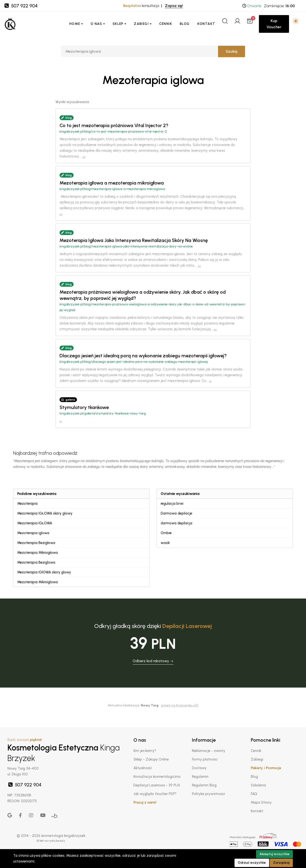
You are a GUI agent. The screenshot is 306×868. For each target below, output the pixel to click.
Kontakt (206, 24)
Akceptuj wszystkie (274, 854)
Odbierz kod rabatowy (153, 661)
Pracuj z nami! (145, 802)
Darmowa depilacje (176, 513)
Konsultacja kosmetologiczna (157, 777)
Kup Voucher (274, 24)
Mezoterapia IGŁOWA (35, 523)
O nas (96, 24)
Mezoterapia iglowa (33, 533)
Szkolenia (258, 785)
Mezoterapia (27, 504)
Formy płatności (205, 759)
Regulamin (200, 777)
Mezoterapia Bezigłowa (36, 543)
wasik (165, 543)
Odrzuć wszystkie (252, 863)
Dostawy (199, 768)
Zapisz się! (174, 6)
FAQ (254, 794)
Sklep (118, 24)
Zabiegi (141, 24)
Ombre (166, 533)
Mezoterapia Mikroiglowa (38, 582)
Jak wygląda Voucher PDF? (155, 794)
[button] (296, 21)
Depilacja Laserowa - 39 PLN (157, 785)
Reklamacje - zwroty (209, 751)
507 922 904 (21, 6)
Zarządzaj (281, 863)
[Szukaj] (139, 51)
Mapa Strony (261, 802)
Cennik (166, 24)
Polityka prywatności (208, 794)
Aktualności (143, 768)
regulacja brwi (172, 504)
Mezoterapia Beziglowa (36, 562)
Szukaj (232, 51)
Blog (185, 24)
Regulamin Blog (204, 785)
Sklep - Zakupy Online (151, 759)
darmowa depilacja (176, 523)
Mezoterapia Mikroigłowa (38, 553)
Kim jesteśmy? (145, 751)
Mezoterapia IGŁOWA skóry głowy (45, 513)
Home (75, 24)
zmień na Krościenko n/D (180, 705)
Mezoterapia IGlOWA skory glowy (44, 572)
